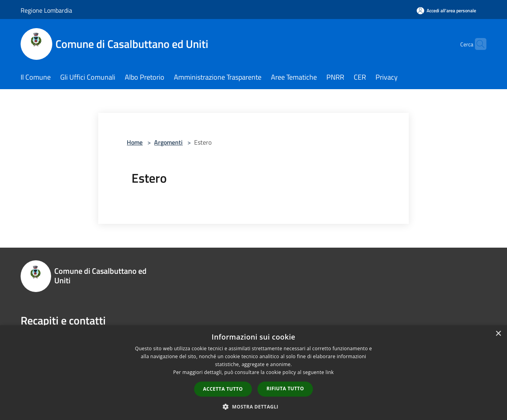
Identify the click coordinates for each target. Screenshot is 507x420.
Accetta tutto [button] (223, 389)
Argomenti (168, 142)
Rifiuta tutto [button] (285, 388)
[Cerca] (477, 44)
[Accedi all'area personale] (446, 10)
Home (135, 142)
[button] (253, 407)
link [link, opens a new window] (330, 372)
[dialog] (253, 373)
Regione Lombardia (46, 10)
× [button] (498, 334)
